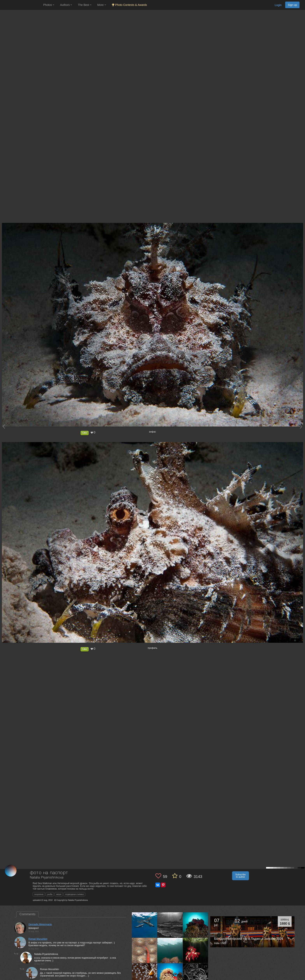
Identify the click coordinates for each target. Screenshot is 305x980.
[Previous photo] (4, 426)
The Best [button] (85, 5)
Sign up (292, 5)
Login (278, 5)
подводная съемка (74, 894)
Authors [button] (66, 5)
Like (85, 433)
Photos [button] (49, 5)
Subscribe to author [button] (241, 876)
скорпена (39, 894)
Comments (27, 914)
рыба (50, 894)
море (59, 894)
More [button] (102, 5)
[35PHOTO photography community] (21, 5)
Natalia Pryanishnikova (47, 878)
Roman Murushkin (38, 939)
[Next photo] (301, 426)
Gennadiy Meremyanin (40, 924)
